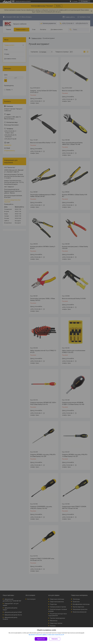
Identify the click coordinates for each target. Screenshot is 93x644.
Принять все (41, 639)
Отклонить (55, 639)
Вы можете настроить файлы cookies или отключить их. (46, 635)
